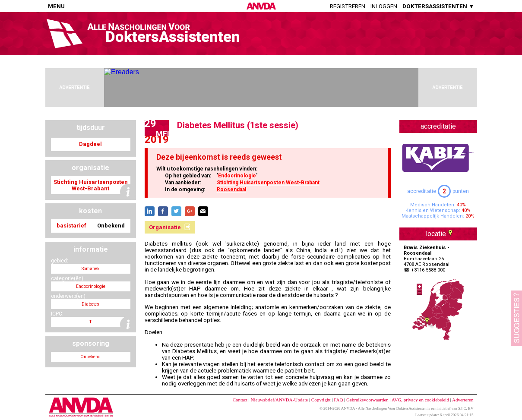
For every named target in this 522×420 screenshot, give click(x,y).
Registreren (348, 6)
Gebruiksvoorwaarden (367, 400)
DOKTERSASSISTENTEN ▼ (438, 6)
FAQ (338, 400)
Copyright (321, 400)
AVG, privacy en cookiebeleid (420, 400)
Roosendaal (231, 189)
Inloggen (384, 6)
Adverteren (463, 400)
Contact (240, 400)
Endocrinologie (237, 176)
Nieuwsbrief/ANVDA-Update (280, 400)
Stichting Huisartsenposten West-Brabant (268, 183)
